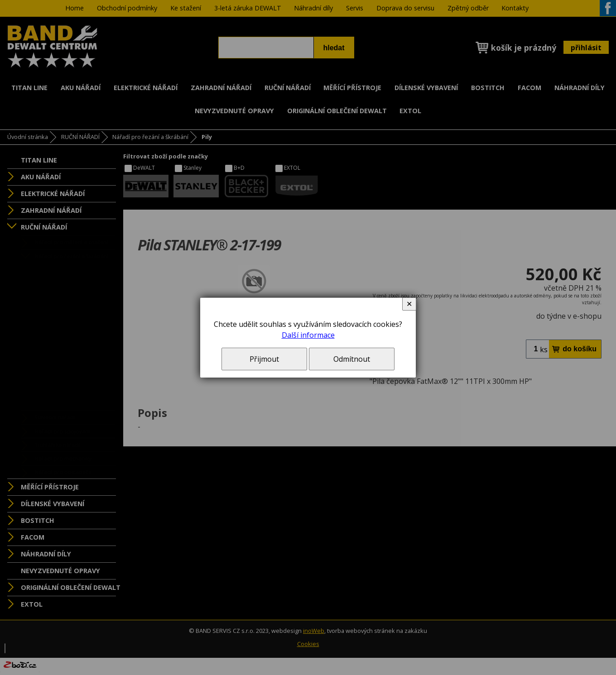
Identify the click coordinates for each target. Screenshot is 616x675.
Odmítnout (352, 359)
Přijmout (264, 359)
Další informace (308, 335)
